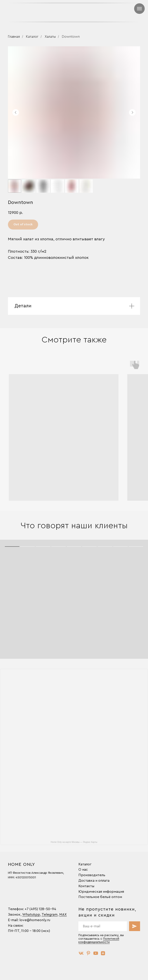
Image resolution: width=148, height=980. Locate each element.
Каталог (32, 37)
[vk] (81, 953)
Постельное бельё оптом (100, 897)
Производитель (92, 875)
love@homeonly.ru (35, 920)
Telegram (50, 915)
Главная (14, 37)
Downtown (71, 37)
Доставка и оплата (94, 881)
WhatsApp (31, 915)
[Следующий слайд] (132, 112)
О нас (83, 870)
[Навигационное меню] (139, 9)
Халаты (50, 37)
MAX (63, 915)
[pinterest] (88, 953)
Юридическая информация (101, 892)
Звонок (14, 915)
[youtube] (96, 953)
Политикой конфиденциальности (99, 940)
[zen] (103, 953)
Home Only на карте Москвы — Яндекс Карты (74, 842)
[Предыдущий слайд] (16, 112)
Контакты (86, 886)
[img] (108, 12)
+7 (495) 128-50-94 (40, 909)
